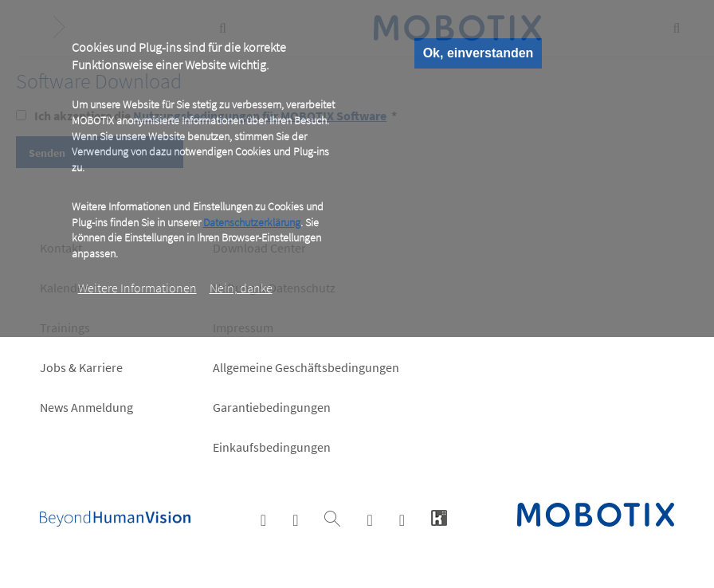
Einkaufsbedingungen (272, 447)
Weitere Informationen (137, 288)
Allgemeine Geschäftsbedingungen (306, 367)
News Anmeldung (86, 407)
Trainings (65, 327)
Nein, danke (241, 288)
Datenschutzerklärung (252, 222)
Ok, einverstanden (479, 53)
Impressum (243, 327)
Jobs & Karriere (81, 367)
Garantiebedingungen (272, 407)
